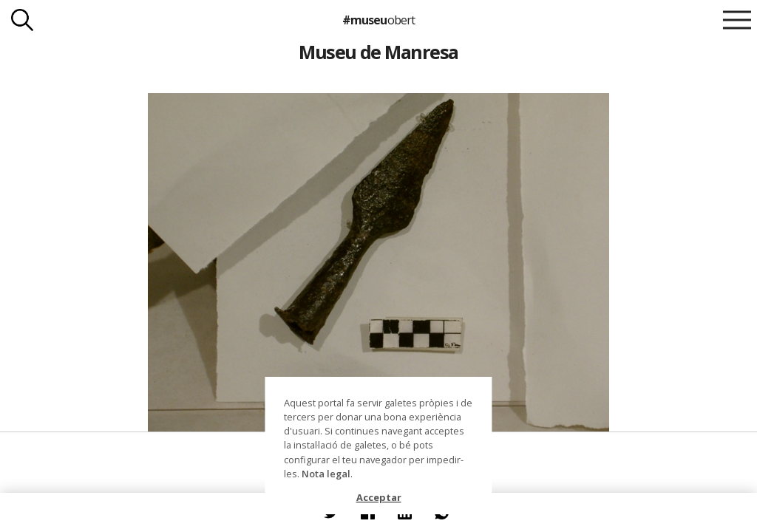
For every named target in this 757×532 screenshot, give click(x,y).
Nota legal (326, 474)
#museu (378, 20)
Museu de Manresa (378, 52)
